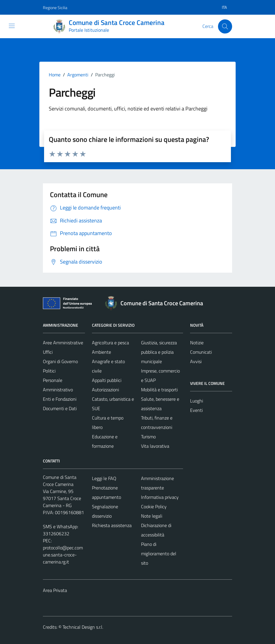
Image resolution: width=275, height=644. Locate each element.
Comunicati (201, 352)
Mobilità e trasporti (159, 390)
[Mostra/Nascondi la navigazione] (12, 26)
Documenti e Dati (60, 408)
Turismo (148, 437)
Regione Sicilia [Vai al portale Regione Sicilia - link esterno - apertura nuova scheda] (55, 7)
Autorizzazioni (105, 390)
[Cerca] (225, 26)
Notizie (197, 343)
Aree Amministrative (63, 343)
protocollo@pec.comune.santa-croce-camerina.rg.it (63, 555)
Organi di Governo (60, 361)
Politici (49, 371)
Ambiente (102, 352)
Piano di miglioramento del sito (159, 554)
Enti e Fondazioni (60, 399)
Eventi (196, 410)
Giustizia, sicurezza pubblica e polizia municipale (159, 352)
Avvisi (196, 361)
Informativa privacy (160, 497)
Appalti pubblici (107, 380)
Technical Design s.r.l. (83, 627)
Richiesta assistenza (112, 525)
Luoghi (197, 401)
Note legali (152, 516)
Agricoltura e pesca (110, 343)
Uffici (48, 352)
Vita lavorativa (155, 446)
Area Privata (55, 590)
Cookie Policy (154, 507)
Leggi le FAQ (104, 478)
